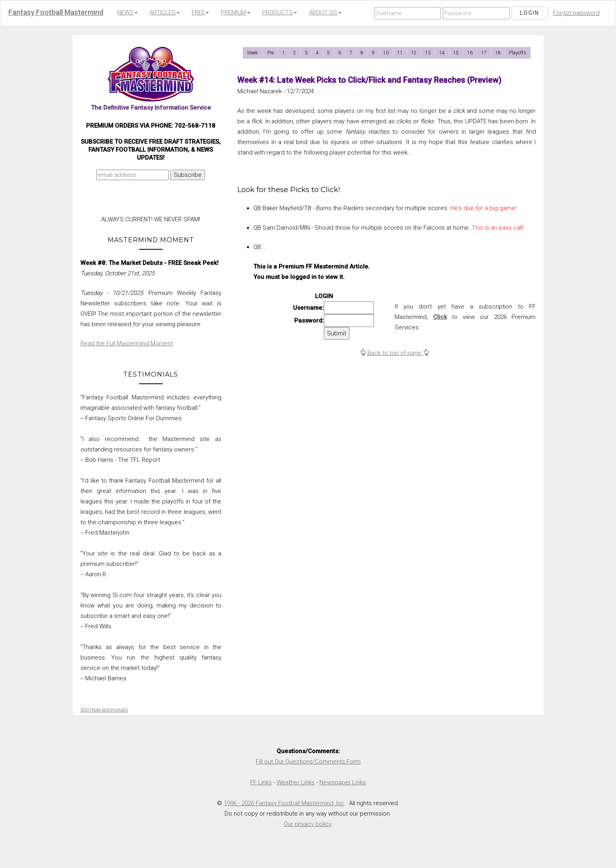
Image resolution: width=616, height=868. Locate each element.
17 (484, 53)
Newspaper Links (343, 782)
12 (414, 53)
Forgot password (576, 13)
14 (442, 53)
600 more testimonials (104, 710)
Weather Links (296, 782)
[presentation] (149, 200)
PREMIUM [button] (236, 12)
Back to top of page (394, 353)
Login (530, 13)
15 (456, 53)
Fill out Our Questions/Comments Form (308, 762)
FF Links (261, 782)
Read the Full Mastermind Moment (127, 343)
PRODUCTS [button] (280, 12)
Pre (271, 53)
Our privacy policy (307, 824)
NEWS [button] (127, 12)
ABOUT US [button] (325, 12)
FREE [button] (200, 12)
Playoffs (518, 53)
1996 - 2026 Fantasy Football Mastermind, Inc (284, 803)
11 (400, 53)
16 (470, 53)
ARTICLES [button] (165, 12)
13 (428, 53)
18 (498, 53)
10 (386, 53)
